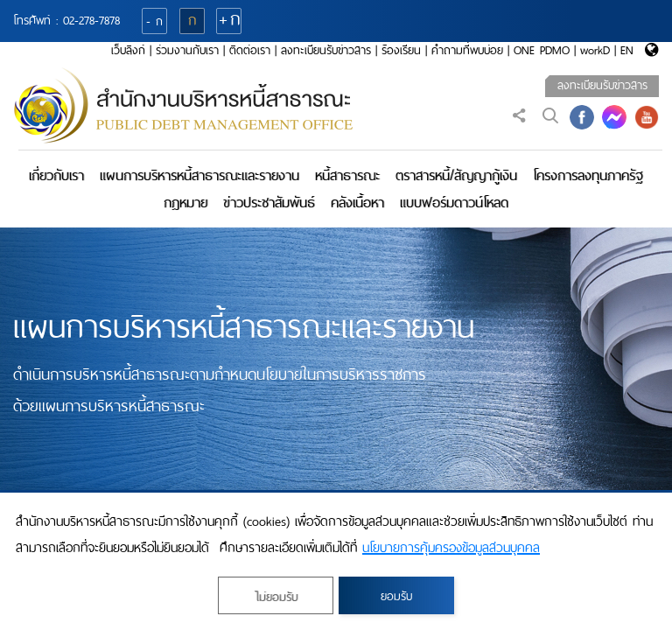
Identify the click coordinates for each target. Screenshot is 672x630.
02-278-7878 (91, 21)
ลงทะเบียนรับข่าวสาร (326, 50)
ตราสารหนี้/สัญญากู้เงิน (456, 175)
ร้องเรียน (401, 50)
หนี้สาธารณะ (347, 175)
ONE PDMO (542, 50)
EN (627, 50)
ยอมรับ (396, 596)
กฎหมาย (185, 203)
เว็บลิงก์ (128, 50)
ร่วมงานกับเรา (187, 50)
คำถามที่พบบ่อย (467, 50)
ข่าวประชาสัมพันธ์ (269, 203)
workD (595, 50)
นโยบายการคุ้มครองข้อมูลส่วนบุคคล (451, 548)
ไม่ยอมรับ (276, 597)
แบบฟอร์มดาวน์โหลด (454, 203)
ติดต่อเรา (250, 50)
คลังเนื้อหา (357, 203)
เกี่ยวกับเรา (56, 175)
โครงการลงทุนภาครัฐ (588, 175)
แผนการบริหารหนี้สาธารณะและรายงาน (199, 175)
